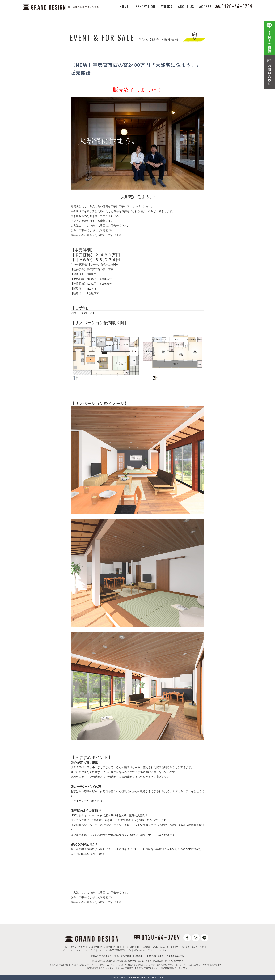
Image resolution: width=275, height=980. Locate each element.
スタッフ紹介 (192, 947)
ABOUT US (186, 6)
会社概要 (171, 947)
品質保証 (147, 947)
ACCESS (205, 6)
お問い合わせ (139, 950)
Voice (163, 947)
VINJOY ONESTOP (117, 947)
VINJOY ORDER (134, 947)
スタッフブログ (89, 950)
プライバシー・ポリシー (157, 950)
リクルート (102, 950)
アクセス (180, 947)
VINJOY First (101, 947)
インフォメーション (72, 950)
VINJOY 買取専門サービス (120, 950)
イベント (203, 947)
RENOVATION (145, 6)
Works (155, 947)
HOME (124, 6)
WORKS (167, 6)
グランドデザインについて (82, 947)
